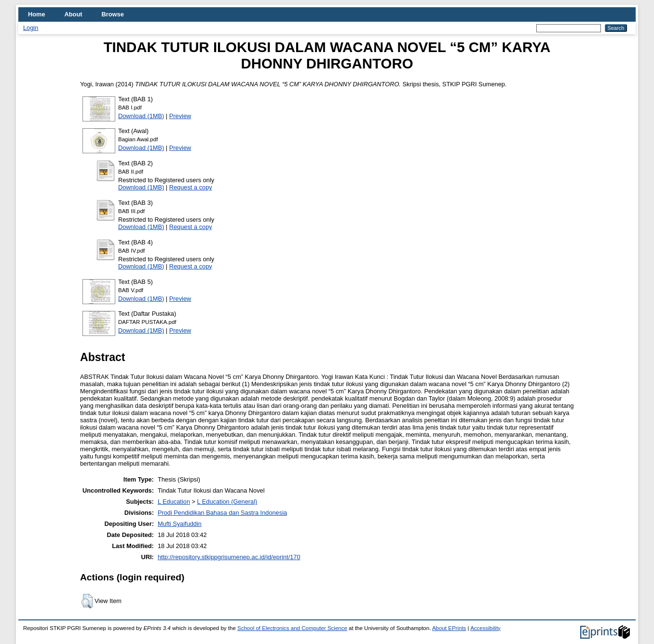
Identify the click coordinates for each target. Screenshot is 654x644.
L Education (174, 502)
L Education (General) (227, 502)
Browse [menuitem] (113, 14)
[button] (87, 601)
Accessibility (485, 628)
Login (31, 28)
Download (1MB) (141, 116)
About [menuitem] (74, 14)
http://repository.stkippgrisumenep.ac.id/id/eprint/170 (229, 557)
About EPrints (449, 628)
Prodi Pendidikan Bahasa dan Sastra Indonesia (222, 513)
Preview (180, 116)
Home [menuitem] (37, 14)
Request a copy (191, 187)
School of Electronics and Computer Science (292, 628)
